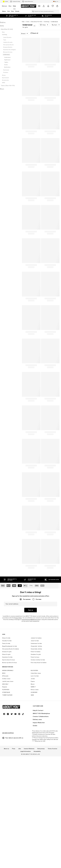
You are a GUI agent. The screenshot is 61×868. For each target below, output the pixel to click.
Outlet (5, 2)
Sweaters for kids (7, 715)
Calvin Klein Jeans (36, 731)
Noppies (5, 745)
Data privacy (41, 865)
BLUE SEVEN (34, 728)
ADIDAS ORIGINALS (8, 728)
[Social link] (4, 830)
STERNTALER (6, 750)
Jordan (33, 737)
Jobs (20, 865)
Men (10, 6)
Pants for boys (35, 715)
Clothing (47, 22)
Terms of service (52, 865)
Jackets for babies (36, 696)
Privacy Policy (18, 618)
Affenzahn (5, 734)
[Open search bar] (33, 11)
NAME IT (33, 745)
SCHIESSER (34, 750)
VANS (32, 753)
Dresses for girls (7, 710)
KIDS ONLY (5, 742)
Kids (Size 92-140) (37, 22)
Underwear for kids (36, 701)
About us (6, 865)
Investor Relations (29, 865)
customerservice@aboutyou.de (31, 619)
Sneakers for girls (36, 712)
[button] (44, 25)
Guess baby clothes (36, 707)
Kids (14, 6)
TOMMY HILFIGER (7, 753)
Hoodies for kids (7, 699)
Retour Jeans (35, 748)
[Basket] (57, 6)
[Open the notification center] (48, 6)
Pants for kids (6, 701)
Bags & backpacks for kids (10, 704)
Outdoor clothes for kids (38, 718)
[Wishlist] (53, 6)
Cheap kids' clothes (36, 704)
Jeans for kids (35, 699)
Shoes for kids (6, 696)
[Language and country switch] (56, 2)
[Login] (44, 6)
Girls (28, 22)
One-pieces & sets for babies (11, 707)
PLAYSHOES (6, 748)
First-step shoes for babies (39, 721)
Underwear (55, 22)
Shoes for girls (6, 712)
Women (4, 6)
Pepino (33, 739)
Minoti (33, 742)
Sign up (31, 610)
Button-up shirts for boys (10, 721)
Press (14, 865)
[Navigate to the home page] (29, 6)
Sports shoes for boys (9, 718)
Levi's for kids (35, 734)
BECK (4, 731)
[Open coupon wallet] (39, 6)
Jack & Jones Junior (8, 739)
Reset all (34, 33)
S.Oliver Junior (6, 737)
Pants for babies (36, 710)
